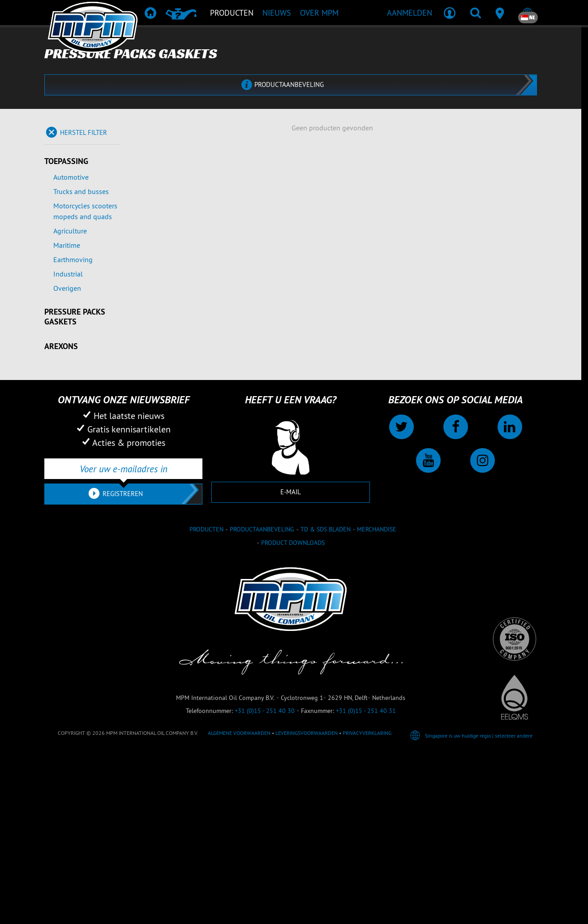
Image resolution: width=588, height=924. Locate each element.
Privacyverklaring (367, 904)
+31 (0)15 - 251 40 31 (366, 882)
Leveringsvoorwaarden (307, 904)
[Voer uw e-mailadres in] (123, 640)
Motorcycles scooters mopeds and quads (85, 382)
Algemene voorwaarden (239, 904)
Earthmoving (73, 431)
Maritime (67, 416)
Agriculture (70, 402)
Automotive (71, 348)
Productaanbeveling (262, 700)
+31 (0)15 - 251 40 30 (265, 882)
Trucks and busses (81, 363)
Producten (206, 700)
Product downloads (293, 713)
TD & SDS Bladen (326, 700)
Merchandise (377, 700)
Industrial (68, 445)
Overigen (67, 459)
